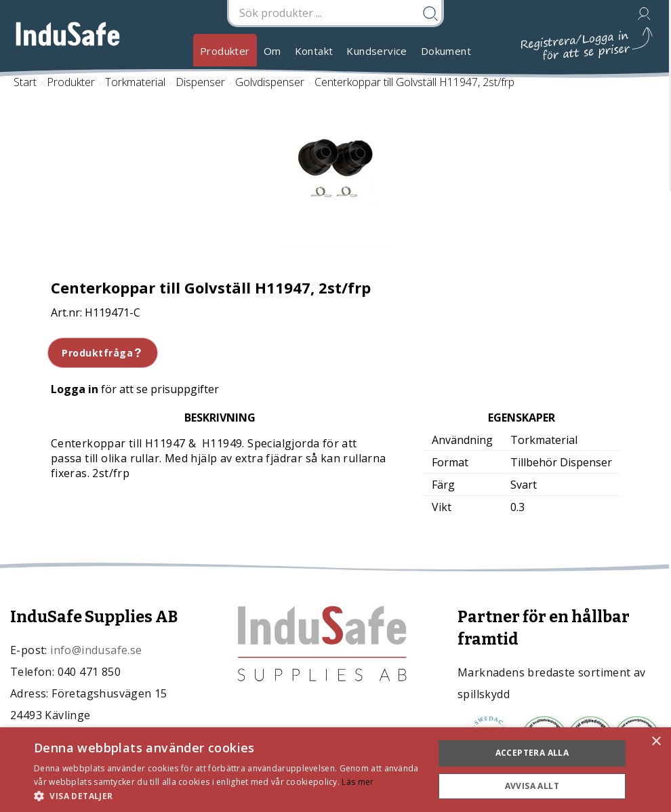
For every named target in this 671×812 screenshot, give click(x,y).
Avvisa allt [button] (532, 786)
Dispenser (200, 82)
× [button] (656, 742)
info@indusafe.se (96, 650)
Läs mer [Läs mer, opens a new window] (358, 782)
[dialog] (335, 770)
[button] (228, 795)
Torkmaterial (135, 82)
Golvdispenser (270, 82)
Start (25, 82)
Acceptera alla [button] (532, 753)
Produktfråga (103, 353)
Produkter (225, 51)
